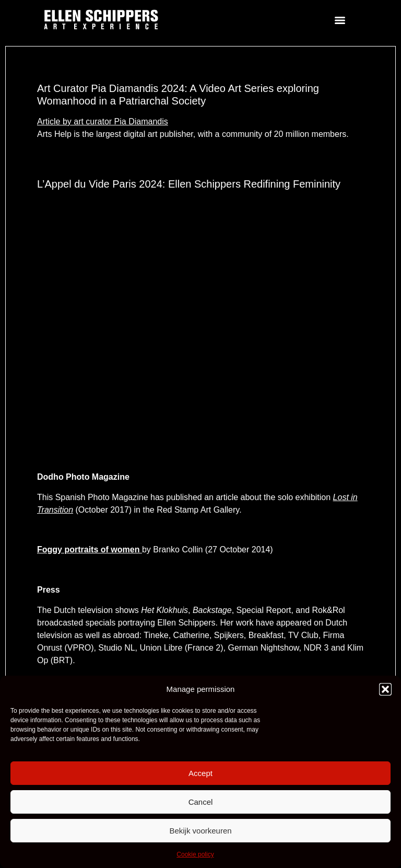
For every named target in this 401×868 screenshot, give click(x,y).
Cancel (201, 802)
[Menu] (340, 20)
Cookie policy (195, 854)
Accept (200, 773)
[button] (385, 689)
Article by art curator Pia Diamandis (103, 121)
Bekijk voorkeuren (200, 831)
